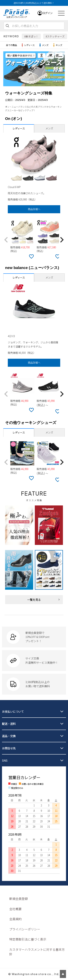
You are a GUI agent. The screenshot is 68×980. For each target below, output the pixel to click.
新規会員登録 (18, 899)
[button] (6, 240)
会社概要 (15, 909)
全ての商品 (11, 45)
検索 (7, 26)
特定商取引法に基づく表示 (28, 939)
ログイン (48, 13)
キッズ (57, 45)
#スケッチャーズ (55, 36)
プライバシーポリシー (25, 929)
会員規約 (15, 919)
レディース (28, 45)
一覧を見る (34, 600)
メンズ (43, 45)
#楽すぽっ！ (31, 36)
